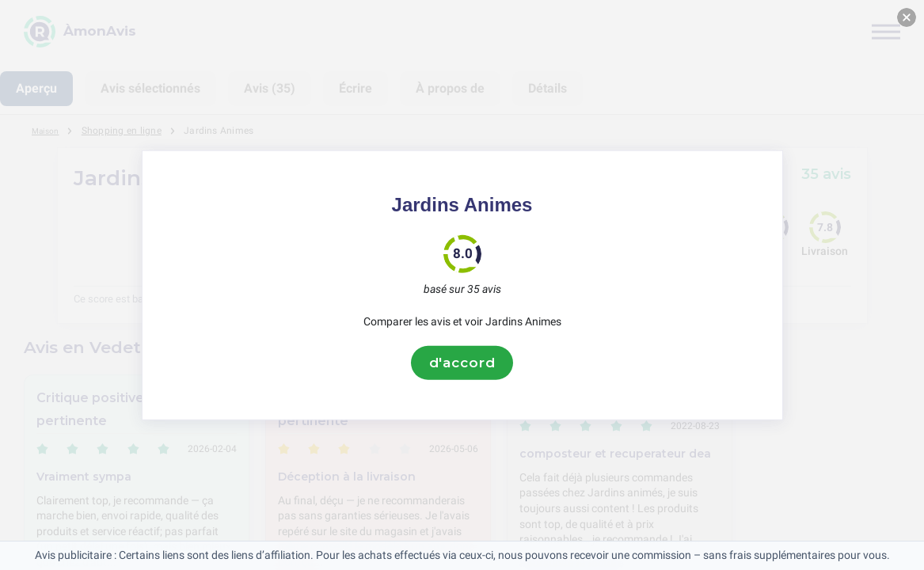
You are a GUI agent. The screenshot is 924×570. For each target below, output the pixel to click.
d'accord (462, 363)
